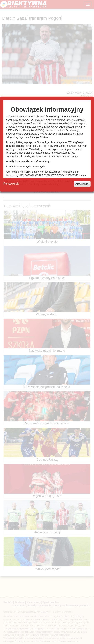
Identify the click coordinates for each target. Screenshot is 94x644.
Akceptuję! (82, 184)
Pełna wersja (11, 184)
